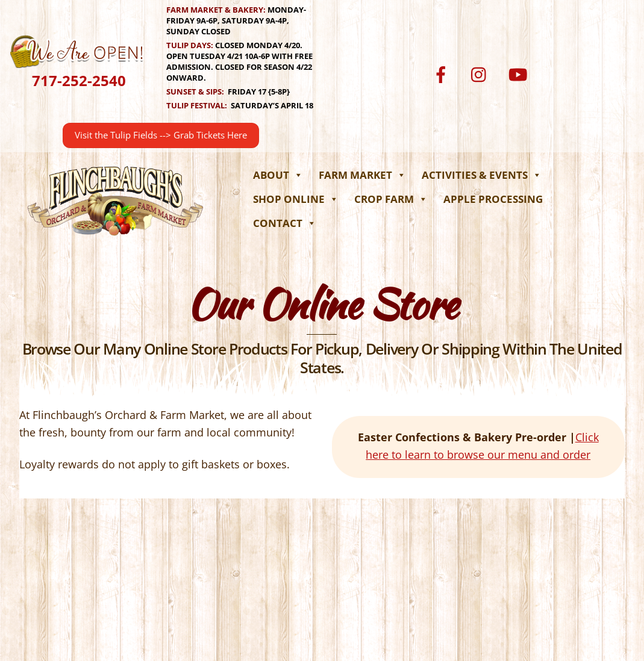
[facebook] (443, 74)
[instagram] (482, 74)
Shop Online (296, 199)
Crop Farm (391, 199)
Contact (285, 223)
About (278, 175)
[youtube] (520, 74)
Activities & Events (482, 175)
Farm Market (362, 175)
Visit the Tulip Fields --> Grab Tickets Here (161, 135)
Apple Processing (493, 199)
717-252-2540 (79, 80)
